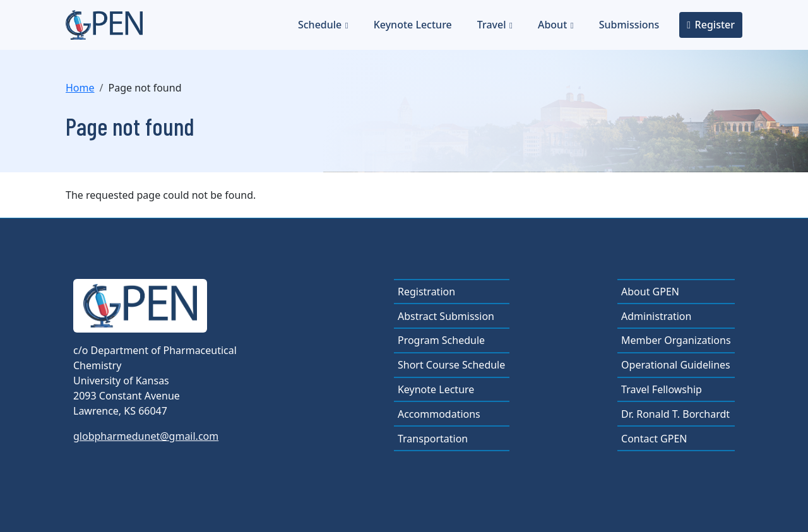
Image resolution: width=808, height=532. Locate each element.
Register (715, 25)
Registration (426, 292)
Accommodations (439, 414)
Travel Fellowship (662, 389)
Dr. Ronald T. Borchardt (675, 414)
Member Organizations (676, 340)
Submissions (629, 25)
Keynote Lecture (413, 25)
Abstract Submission (446, 316)
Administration (656, 316)
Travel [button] (492, 25)
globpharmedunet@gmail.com (146, 436)
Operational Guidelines (676, 365)
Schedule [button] (320, 25)
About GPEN (650, 292)
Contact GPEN (654, 439)
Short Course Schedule (451, 365)
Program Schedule (441, 340)
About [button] (552, 25)
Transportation (433, 439)
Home (80, 88)
